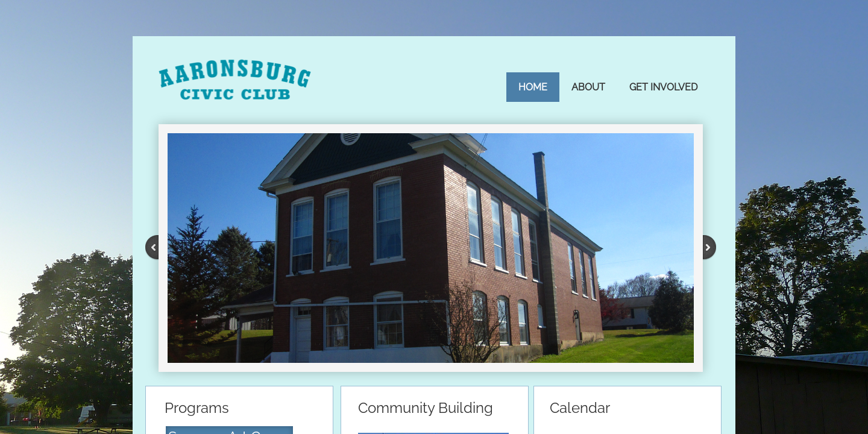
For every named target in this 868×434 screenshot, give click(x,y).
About (588, 87)
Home (533, 87)
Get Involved (663, 87)
